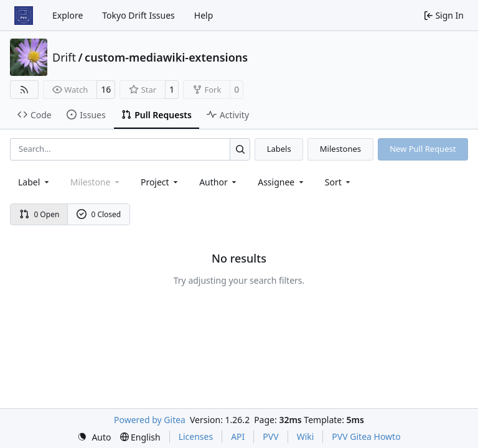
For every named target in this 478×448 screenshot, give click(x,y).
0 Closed (99, 214)
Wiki (306, 436)
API (238, 436)
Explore (68, 15)
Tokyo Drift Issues (138, 15)
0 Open (40, 214)
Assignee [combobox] (282, 182)
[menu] (339, 182)
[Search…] (240, 149)
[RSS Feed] (24, 90)
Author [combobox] (219, 182)
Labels (279, 149)
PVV (270, 436)
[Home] (24, 16)
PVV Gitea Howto (366, 436)
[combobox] (35, 182)
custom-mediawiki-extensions (166, 57)
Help (204, 15)
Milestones (340, 149)
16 (106, 89)
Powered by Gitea (150, 420)
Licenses (196, 436)
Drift (64, 57)
